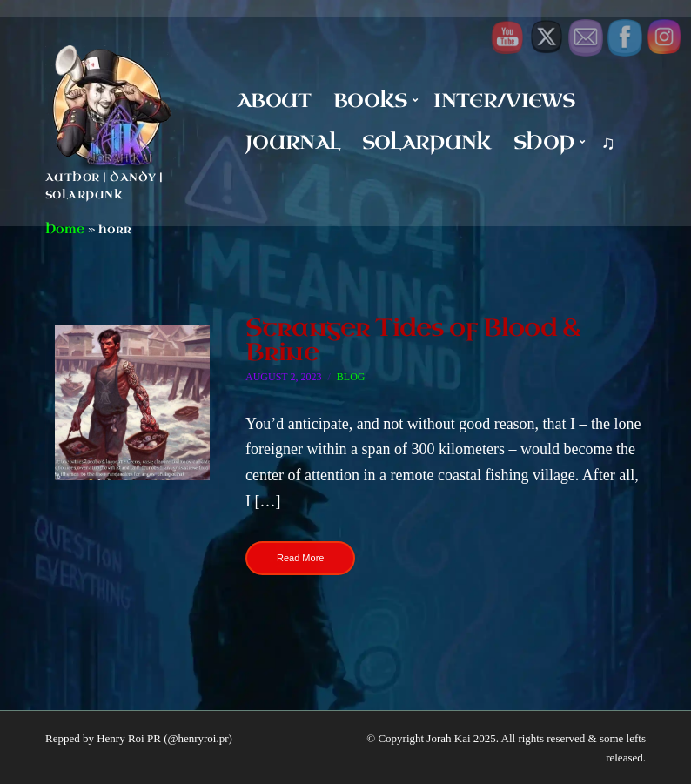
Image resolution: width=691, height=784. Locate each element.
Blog (351, 377)
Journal (292, 142)
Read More (300, 558)
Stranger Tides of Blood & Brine (413, 340)
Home (65, 229)
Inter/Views (504, 101)
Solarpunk (427, 142)
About (274, 101)
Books (370, 101)
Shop (543, 142)
